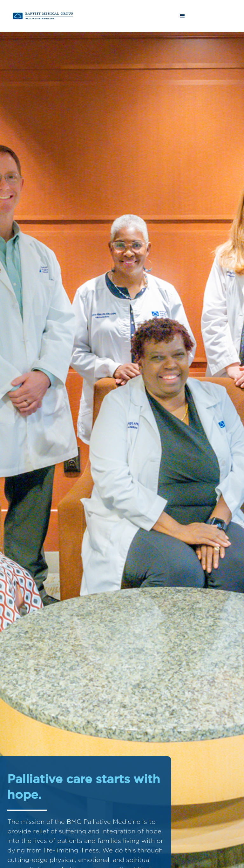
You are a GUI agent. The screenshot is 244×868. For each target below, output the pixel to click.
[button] (182, 16)
